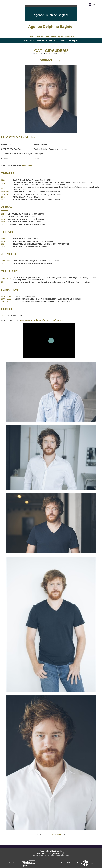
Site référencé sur (22, 863)
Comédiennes (29, 41)
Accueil (29, 37)
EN (94, 4)
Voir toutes (51, 834)
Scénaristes (61, 41)
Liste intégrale (72, 41)
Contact (46, 60)
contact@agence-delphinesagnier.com (51, 855)
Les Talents (51, 37)
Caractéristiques (19, 165)
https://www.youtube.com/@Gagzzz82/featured (41, 320)
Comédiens (40, 41)
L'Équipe (39, 37)
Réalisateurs (50, 41)
